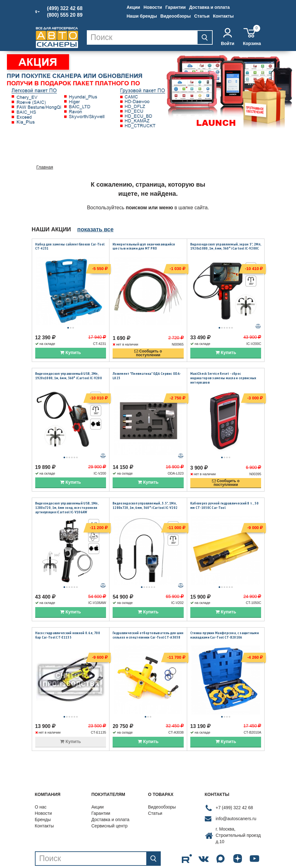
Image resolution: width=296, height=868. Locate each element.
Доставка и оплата (209, 7)
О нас (41, 781)
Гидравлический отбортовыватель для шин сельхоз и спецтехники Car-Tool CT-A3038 (148, 615)
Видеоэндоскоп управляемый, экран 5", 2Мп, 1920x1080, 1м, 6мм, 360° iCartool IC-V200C (226, 246)
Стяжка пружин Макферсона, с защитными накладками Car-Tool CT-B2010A (225, 615)
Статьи (202, 16)
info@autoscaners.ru (236, 792)
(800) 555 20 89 (65, 15)
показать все (95, 229)
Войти (228, 37)
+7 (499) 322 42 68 (235, 781)
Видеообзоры (176, 16)
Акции (134, 7)
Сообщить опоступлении (148, 347)
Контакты (223, 16)
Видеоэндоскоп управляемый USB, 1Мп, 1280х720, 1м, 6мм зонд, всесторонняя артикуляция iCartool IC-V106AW (67, 494)
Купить (70, 346)
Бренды (43, 793)
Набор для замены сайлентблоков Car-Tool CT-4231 (70, 246)
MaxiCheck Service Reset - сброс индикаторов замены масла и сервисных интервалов (223, 371)
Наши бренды (142, 16)
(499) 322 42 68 (65, 8)
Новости (153, 7)
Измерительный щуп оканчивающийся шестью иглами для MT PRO (144, 246)
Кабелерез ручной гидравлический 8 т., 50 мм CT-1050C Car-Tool (224, 492)
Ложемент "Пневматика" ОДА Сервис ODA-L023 (147, 369)
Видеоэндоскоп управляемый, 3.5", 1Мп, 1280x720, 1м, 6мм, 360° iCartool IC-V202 (145, 492)
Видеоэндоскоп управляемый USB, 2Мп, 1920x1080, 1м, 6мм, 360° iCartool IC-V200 (69, 369)
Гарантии (176, 7)
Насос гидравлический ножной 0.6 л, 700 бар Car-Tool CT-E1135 (68, 615)
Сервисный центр (110, 800)
